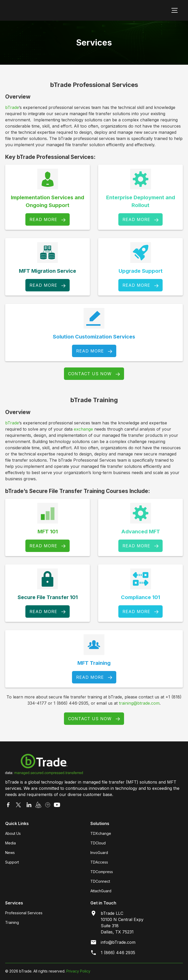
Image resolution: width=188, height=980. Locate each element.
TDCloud (98, 843)
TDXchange (101, 833)
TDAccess (99, 862)
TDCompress (102, 872)
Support (12, 862)
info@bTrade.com (118, 942)
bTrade (12, 107)
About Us (13, 833)
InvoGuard (99, 853)
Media (10, 843)
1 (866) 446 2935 (118, 953)
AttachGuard (101, 891)
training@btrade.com (139, 703)
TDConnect (100, 881)
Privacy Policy (78, 971)
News (10, 853)
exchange (83, 429)
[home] (42, 10)
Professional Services (24, 913)
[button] (173, 10)
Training (12, 922)
